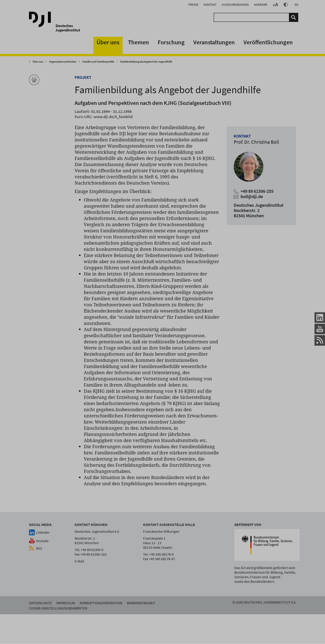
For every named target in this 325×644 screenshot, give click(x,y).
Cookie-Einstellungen (274, 619)
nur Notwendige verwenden (269, 603)
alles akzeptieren (218, 603)
